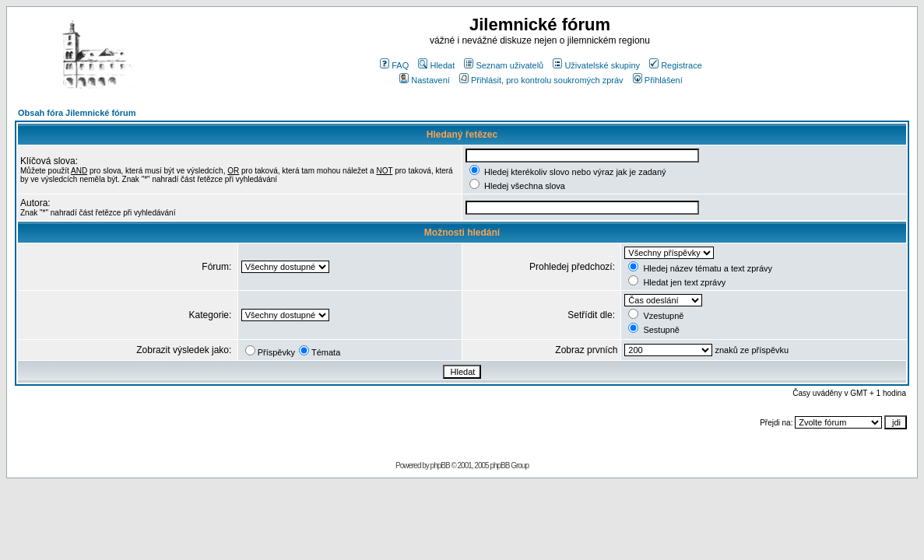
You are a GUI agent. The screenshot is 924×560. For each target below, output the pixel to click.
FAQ (394, 65)
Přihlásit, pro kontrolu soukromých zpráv (541, 80)
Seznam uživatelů (504, 65)
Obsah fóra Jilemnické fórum (77, 113)
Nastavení (425, 80)
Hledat (436, 65)
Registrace (676, 65)
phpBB (440, 465)
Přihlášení (658, 80)
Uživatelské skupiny (596, 65)
